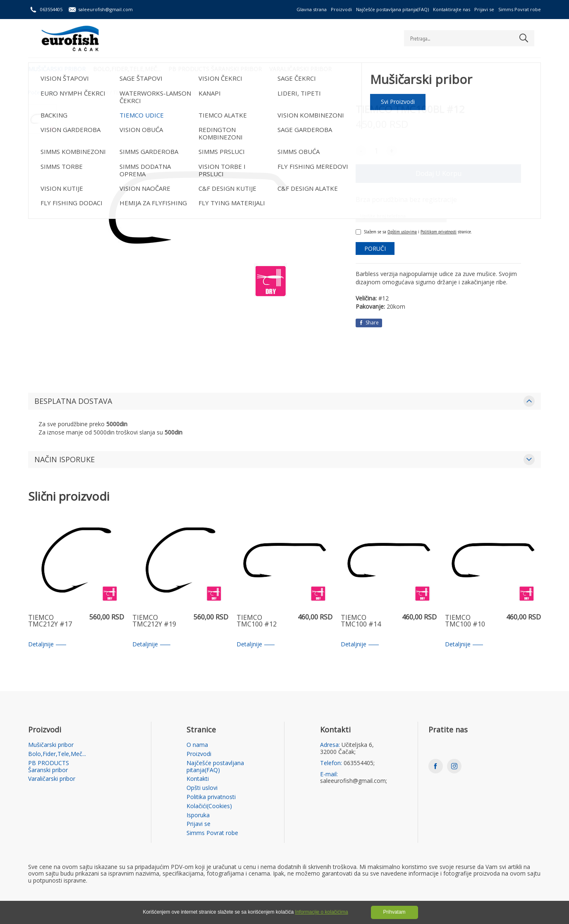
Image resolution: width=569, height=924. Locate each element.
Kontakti (198, 779)
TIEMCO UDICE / (132, 93)
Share (369, 323)
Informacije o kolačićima (322, 912)
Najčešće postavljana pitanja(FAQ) (392, 9)
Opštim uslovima (402, 232)
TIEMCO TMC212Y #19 (154, 621)
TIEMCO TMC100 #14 (361, 621)
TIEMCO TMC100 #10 (465, 621)
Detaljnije (47, 644)
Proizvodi (341, 9)
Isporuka (198, 815)
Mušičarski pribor (57, 68)
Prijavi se (484, 9)
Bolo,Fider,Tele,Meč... (128, 68)
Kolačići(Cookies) (209, 806)
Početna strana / (47, 93)
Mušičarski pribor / (90, 93)
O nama (197, 745)
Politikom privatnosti (439, 232)
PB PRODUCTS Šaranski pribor (217, 68)
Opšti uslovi (202, 788)
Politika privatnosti (211, 797)
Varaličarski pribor (303, 68)
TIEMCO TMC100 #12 (257, 621)
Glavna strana (312, 9)
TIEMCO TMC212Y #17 (50, 621)
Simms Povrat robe (520, 9)
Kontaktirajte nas (452, 9)
